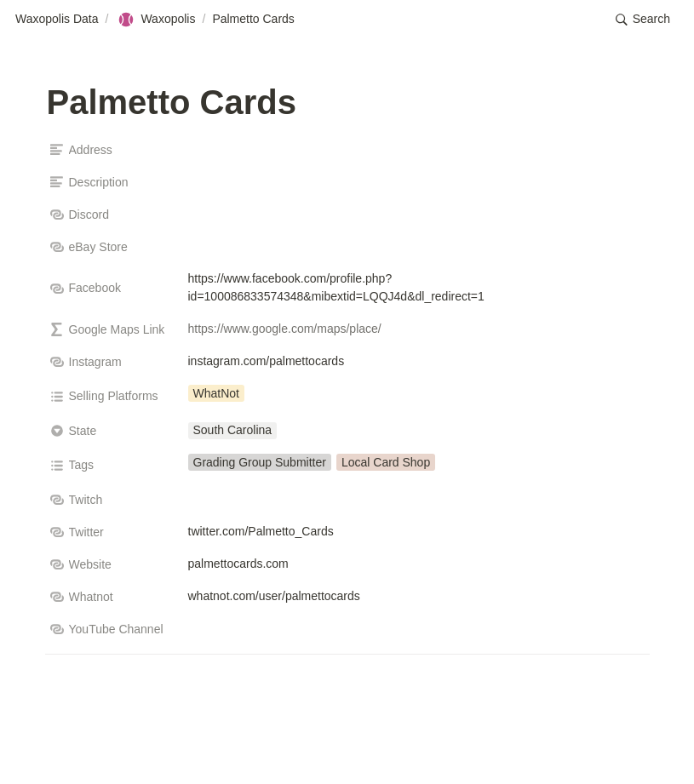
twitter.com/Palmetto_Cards (261, 531)
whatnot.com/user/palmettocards (274, 596)
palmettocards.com (238, 564)
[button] (643, 20)
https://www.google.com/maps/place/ (285, 329)
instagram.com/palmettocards (267, 361)
